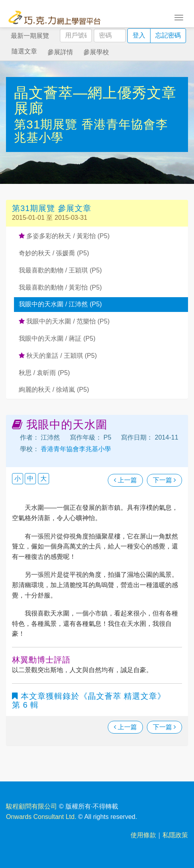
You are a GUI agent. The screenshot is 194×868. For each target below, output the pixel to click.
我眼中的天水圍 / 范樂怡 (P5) (64, 321)
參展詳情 (60, 52)
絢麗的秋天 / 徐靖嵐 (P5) (54, 390)
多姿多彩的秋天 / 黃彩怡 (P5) (64, 236)
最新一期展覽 (30, 36)
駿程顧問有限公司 (32, 806)
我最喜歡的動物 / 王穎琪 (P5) (60, 270)
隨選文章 (24, 51)
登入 (139, 35)
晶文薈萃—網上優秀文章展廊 (95, 101)
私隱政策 (175, 835)
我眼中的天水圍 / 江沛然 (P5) (60, 304)
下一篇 (164, 480)
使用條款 (143, 835)
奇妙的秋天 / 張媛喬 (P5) (54, 253)
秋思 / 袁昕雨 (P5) (44, 373)
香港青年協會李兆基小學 (75, 449)
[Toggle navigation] (179, 17)
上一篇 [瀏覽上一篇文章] (125, 480)
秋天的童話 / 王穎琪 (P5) (58, 356)
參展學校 (96, 52)
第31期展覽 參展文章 (52, 208)
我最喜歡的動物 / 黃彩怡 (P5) (60, 287)
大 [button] (44, 478)
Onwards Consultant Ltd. (41, 817)
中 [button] (30, 478)
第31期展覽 (48, 124)
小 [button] (18, 478)
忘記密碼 (168, 35)
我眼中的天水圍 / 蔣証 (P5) (57, 338)
